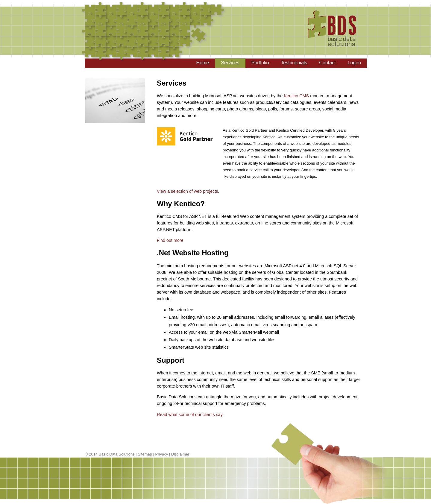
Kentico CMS (296, 96)
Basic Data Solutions (117, 454)
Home (203, 63)
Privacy (162, 454)
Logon (355, 63)
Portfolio (260, 63)
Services (230, 63)
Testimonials (294, 63)
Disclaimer (180, 454)
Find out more (170, 240)
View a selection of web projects (188, 191)
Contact (327, 63)
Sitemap (145, 454)
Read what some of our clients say (190, 415)
